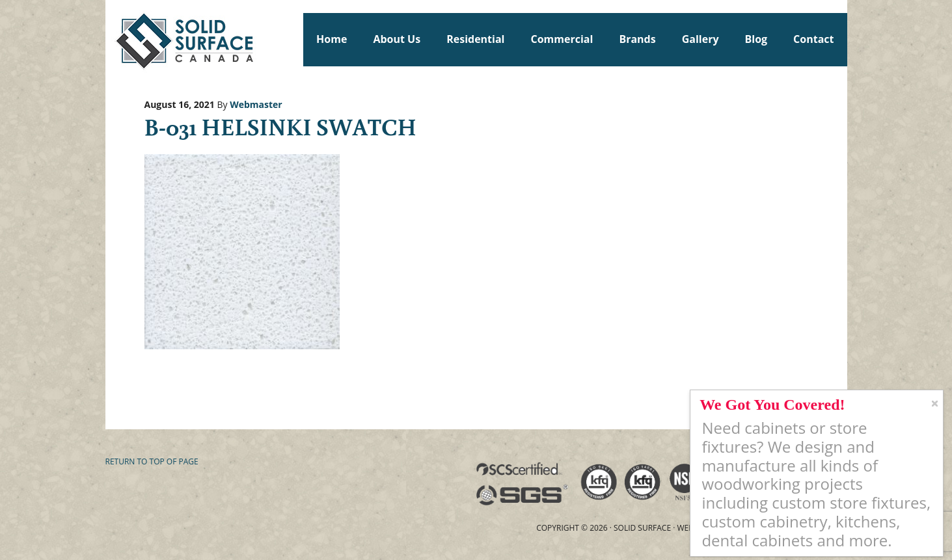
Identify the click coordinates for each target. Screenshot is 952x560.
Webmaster (256, 104)
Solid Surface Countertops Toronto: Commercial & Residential (111, 39)
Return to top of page (152, 461)
